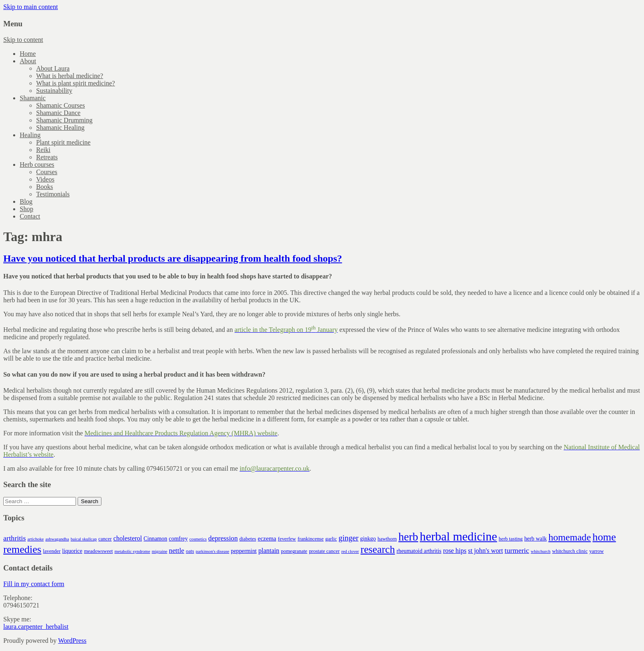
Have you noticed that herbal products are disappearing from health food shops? (173, 258)
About (28, 61)
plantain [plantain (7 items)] (269, 551)
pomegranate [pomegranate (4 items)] (294, 551)
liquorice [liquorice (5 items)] (72, 551)
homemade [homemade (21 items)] (569, 537)
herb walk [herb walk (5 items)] (535, 539)
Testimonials (53, 194)
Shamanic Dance (58, 113)
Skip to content (23, 40)
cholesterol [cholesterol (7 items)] (128, 538)
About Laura (53, 68)
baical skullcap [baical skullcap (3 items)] (84, 539)
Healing (30, 135)
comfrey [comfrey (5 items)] (178, 539)
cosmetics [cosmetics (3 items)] (198, 539)
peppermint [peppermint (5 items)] (244, 551)
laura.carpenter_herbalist (36, 627)
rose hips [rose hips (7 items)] (455, 551)
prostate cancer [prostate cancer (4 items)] (324, 551)
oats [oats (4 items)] (190, 551)
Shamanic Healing (60, 128)
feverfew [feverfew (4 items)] (287, 539)
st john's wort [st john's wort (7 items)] (486, 551)
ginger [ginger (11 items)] (348, 538)
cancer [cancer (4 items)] (105, 539)
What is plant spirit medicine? (76, 83)
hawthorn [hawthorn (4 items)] (387, 539)
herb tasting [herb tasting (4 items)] (511, 539)
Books (45, 187)
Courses (47, 172)
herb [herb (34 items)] (408, 537)
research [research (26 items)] (378, 549)
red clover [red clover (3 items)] (350, 551)
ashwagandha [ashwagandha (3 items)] (57, 539)
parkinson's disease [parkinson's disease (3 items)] (213, 551)
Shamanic (33, 98)
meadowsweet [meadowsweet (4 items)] (98, 551)
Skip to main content (31, 7)
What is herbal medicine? (70, 76)
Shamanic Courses (61, 105)
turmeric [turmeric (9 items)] (517, 550)
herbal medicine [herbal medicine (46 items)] (458, 536)
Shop (26, 209)
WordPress (72, 641)
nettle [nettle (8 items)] (176, 551)
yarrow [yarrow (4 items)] (597, 551)
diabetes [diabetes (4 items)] (248, 539)
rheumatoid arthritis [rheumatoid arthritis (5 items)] (419, 551)
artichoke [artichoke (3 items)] (36, 539)
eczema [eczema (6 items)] (267, 538)
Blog (26, 201)
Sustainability (54, 91)
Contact (30, 216)
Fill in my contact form (34, 584)
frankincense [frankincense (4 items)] (311, 539)
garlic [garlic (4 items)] (331, 539)
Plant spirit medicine (63, 142)
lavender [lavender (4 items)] (52, 551)
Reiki (43, 150)
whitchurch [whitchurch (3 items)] (540, 551)
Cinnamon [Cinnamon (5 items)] (156, 539)
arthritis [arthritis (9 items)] (15, 538)
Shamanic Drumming (64, 120)
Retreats (47, 157)
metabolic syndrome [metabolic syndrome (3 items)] (132, 551)
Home (28, 54)
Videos (45, 179)
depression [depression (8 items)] (223, 538)
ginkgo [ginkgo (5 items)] (368, 539)
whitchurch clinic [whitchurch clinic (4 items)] (570, 551)
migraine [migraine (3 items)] (159, 551)
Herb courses (37, 164)
